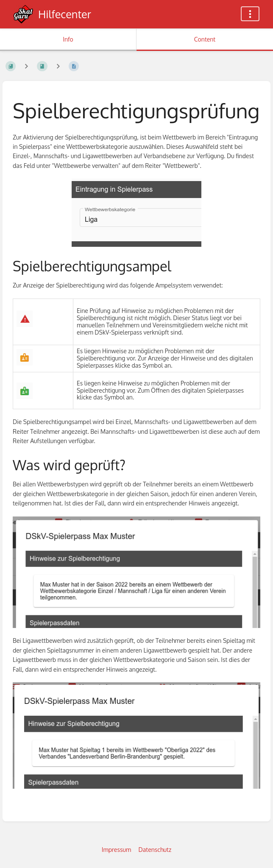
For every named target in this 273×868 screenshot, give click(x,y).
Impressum (116, 850)
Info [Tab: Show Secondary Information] (68, 39)
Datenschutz (155, 850)
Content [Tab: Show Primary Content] (205, 39)
